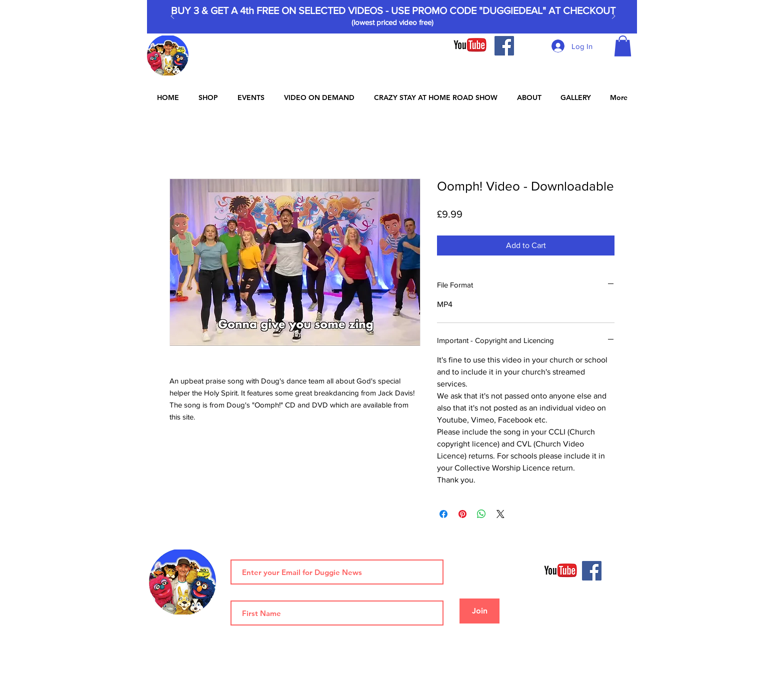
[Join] (479, 611)
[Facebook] (504, 46)
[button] (623, 46)
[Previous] (172, 17)
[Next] (613, 17)
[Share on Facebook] (443, 514)
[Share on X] (500, 514)
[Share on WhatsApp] (481, 514)
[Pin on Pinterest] (462, 514)
